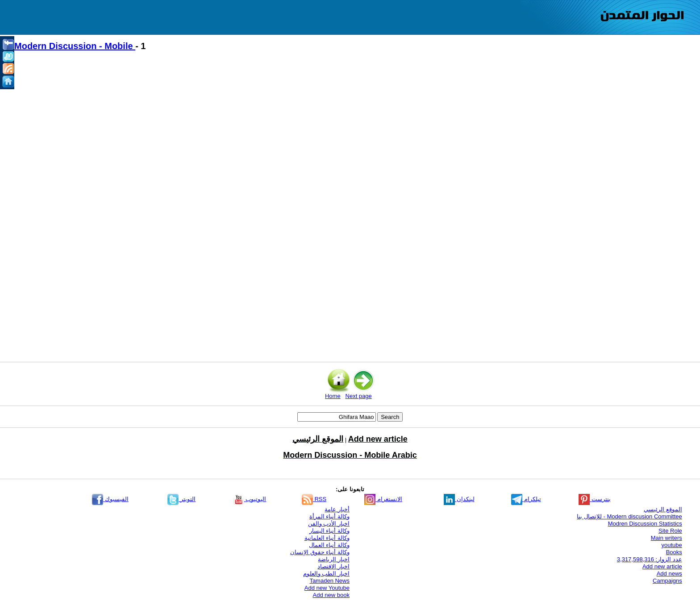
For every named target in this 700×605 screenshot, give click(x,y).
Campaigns (667, 581)
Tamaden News (329, 581)
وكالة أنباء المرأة (329, 516)
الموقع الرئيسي (663, 509)
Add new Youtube (327, 588)
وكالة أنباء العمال (329, 545)
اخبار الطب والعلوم (326, 574)
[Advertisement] (281, 134)
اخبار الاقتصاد (333, 566)
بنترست (595, 499)
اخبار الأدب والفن (329, 524)
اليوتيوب (250, 499)
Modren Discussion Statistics (645, 524)
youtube (672, 545)
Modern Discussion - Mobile (75, 46)
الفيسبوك (110, 499)
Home (333, 396)
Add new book (331, 595)
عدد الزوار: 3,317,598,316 (650, 559)
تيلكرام (526, 499)
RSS (314, 499)
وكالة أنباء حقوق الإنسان (320, 552)
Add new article (662, 566)
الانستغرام (383, 499)
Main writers (667, 538)
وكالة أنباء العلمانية (327, 538)
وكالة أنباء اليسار (329, 531)
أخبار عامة (337, 509)
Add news (669, 574)
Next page (359, 396)
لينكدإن (459, 499)
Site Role (670, 531)
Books (674, 552)
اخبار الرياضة (334, 559)
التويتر (181, 499)
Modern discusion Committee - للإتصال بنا (629, 516)
